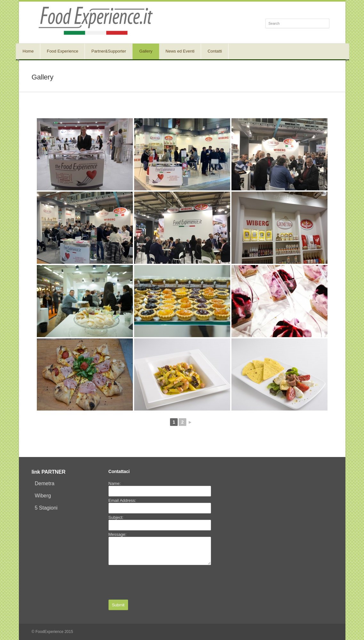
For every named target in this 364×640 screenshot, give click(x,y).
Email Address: (124, 500)
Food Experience (62, 51)
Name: (116, 483)
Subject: (117, 517)
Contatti (215, 51)
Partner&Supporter (109, 51)
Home (28, 51)
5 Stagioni (46, 508)
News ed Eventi (180, 51)
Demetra (45, 483)
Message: (119, 534)
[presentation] (157, 582)
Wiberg (43, 496)
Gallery (146, 51)
